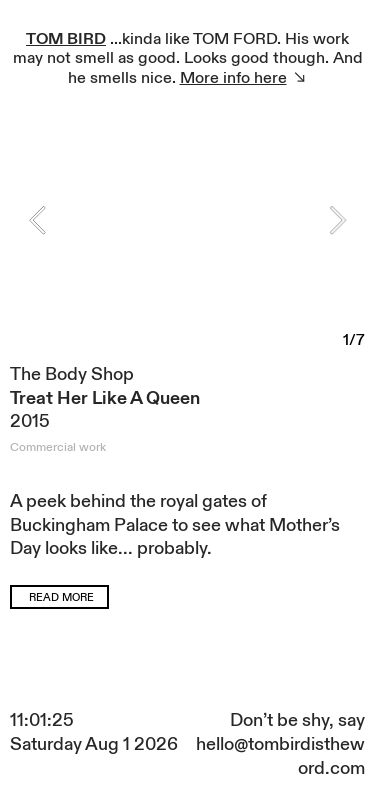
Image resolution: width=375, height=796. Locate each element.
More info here (233, 78)
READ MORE (61, 598)
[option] (187, 229)
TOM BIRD (66, 39)
